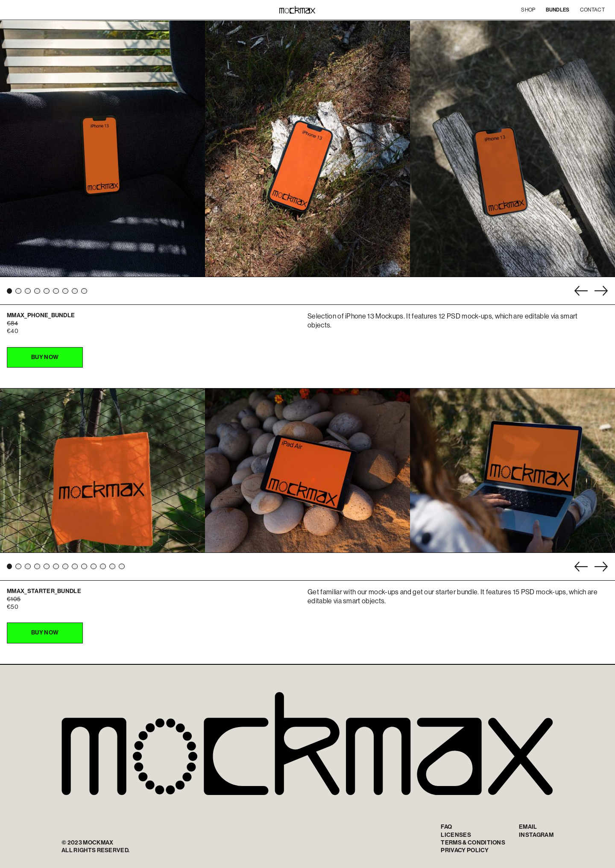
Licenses (456, 835)
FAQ (446, 827)
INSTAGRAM (536, 835)
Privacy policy (464, 850)
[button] (9, 291)
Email (528, 827)
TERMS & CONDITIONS (473, 843)
